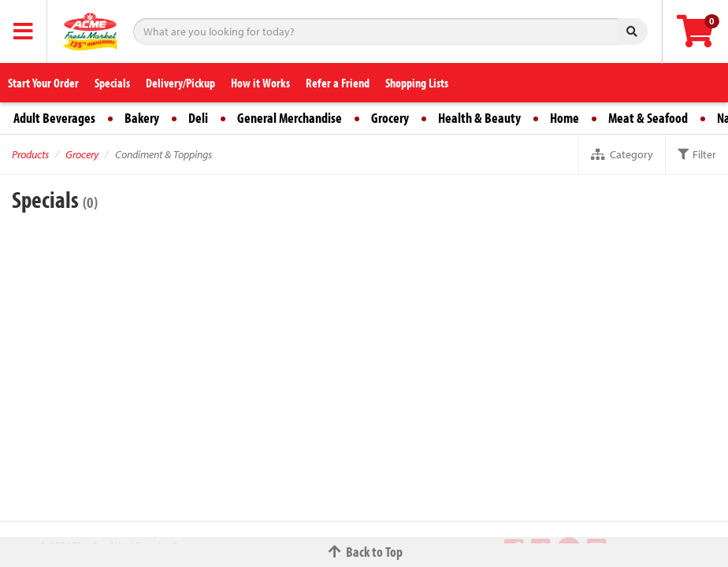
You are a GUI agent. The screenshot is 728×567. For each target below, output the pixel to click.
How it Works (260, 83)
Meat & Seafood (648, 118)
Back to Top (364, 552)
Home (565, 118)
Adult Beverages (54, 118)
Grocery (390, 118)
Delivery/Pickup (180, 83)
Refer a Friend (338, 83)
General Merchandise (290, 118)
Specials (112, 83)
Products (30, 154)
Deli (198, 118)
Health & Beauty (479, 118)
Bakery (142, 118)
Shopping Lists (417, 83)
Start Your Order (43, 83)
